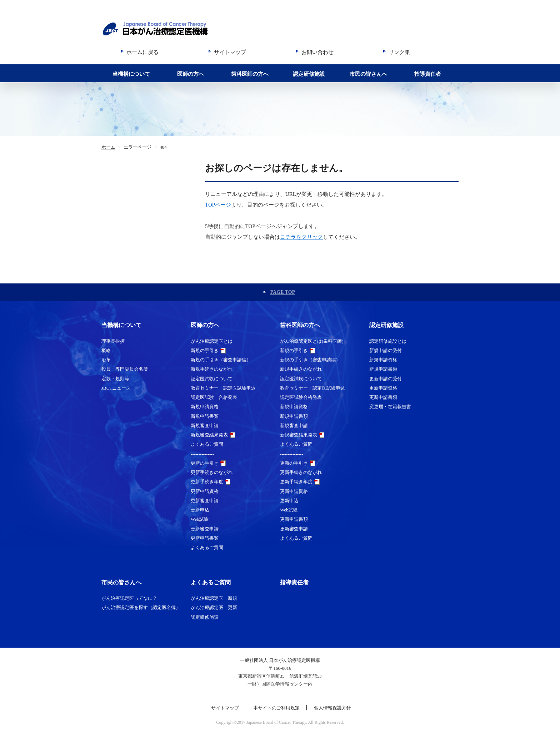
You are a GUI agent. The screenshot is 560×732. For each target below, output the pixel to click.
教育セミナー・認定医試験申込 (223, 388)
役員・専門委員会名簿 (125, 369)
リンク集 (399, 52)
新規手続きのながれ (212, 369)
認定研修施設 (309, 74)
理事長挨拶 (113, 341)
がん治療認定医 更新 (214, 607)
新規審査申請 (205, 426)
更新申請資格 (205, 491)
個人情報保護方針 (332, 708)
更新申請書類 (205, 538)
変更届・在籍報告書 (390, 407)
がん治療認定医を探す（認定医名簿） (141, 607)
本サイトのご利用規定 (276, 708)
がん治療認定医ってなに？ (129, 598)
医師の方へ (191, 74)
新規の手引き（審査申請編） (221, 360)
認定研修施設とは (388, 341)
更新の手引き (205, 463)
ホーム (108, 147)
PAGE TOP (283, 292)
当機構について (131, 74)
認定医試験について (212, 379)
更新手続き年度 (207, 482)
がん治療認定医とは (212, 341)
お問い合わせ (317, 52)
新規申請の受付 (386, 350)
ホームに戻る (142, 52)
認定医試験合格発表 (301, 397)
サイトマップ (230, 52)
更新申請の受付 (386, 379)
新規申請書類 (205, 416)
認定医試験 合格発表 (214, 397)
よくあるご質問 (207, 444)
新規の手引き (205, 350)
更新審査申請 (205, 501)
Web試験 (200, 519)
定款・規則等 (115, 379)
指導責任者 (428, 74)
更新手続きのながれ (212, 472)
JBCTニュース (116, 388)
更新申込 (200, 510)
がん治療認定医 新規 (214, 598)
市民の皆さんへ (368, 74)
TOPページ (218, 205)
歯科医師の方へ (250, 74)
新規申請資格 (205, 407)
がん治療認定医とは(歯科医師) (312, 341)
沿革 (106, 360)
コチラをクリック (301, 237)
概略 (106, 350)
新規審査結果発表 (209, 435)
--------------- (202, 454)
